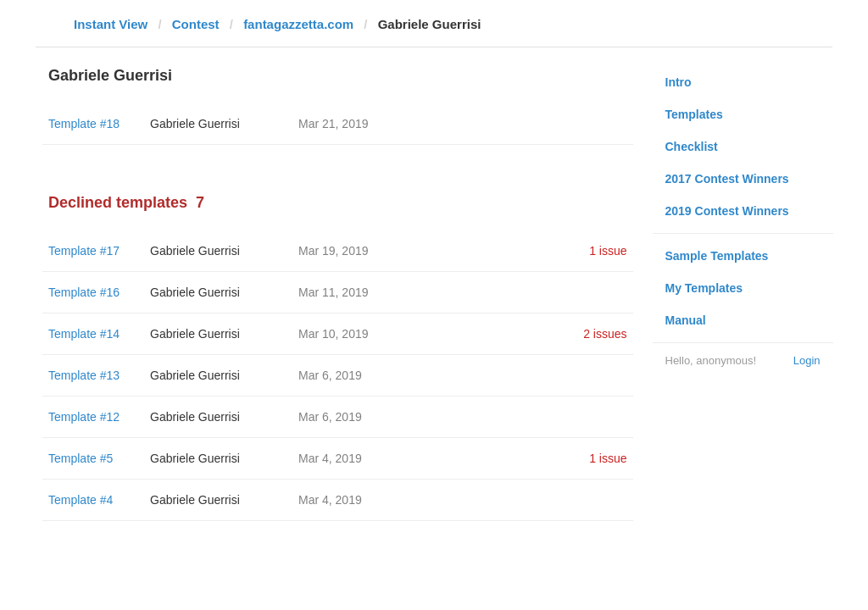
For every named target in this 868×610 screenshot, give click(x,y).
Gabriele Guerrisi (195, 124)
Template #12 (84, 417)
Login (807, 360)
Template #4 (81, 500)
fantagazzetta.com (298, 24)
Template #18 (84, 124)
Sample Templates (717, 256)
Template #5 (81, 458)
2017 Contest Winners (727, 179)
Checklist (692, 147)
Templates (694, 114)
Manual (686, 320)
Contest (196, 24)
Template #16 (84, 292)
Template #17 (84, 251)
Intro (679, 82)
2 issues (605, 334)
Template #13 (84, 375)
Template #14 (84, 334)
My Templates (704, 288)
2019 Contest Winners (727, 211)
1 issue (608, 251)
